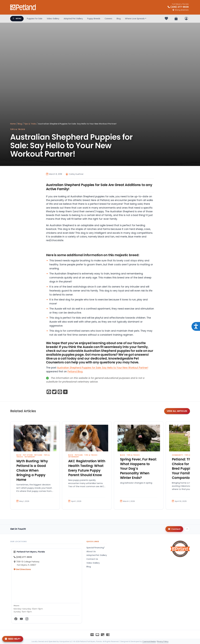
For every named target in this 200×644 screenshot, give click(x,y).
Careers (108, 19)
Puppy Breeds (94, 19)
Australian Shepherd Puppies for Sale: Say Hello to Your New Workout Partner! (103, 368)
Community (177, 455)
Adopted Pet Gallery (73, 19)
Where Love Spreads (135, 19)
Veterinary (30, 457)
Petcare (38, 455)
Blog (119, 19)
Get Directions (22, 569)
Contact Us (92, 559)
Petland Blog (75, 371)
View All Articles (177, 411)
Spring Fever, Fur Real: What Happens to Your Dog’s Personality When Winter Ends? (138, 468)
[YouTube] (21, 619)
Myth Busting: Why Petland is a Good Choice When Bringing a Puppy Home (32, 470)
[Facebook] (16, 619)
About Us (91, 551)
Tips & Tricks (30, 124)
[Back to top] (187, 529)
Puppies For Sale (35, 19)
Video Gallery (53, 19)
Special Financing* (96, 548)
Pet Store (28, 455)
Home (13, 124)
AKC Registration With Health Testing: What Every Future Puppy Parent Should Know (87, 468)
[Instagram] (27, 619)
